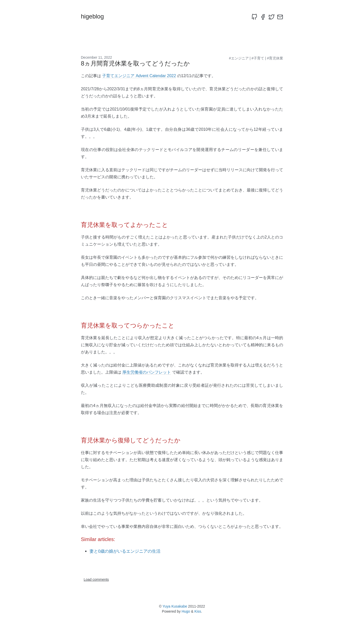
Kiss (198, 611)
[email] (280, 17)
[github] (254, 17)
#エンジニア (239, 58)
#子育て (258, 58)
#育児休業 (275, 58)
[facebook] (263, 17)
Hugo (186, 611)
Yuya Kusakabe (175, 606)
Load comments (96, 579)
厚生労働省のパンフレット (147, 372)
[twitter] (271, 17)
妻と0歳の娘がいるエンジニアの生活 (125, 551)
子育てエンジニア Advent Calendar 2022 (139, 76)
